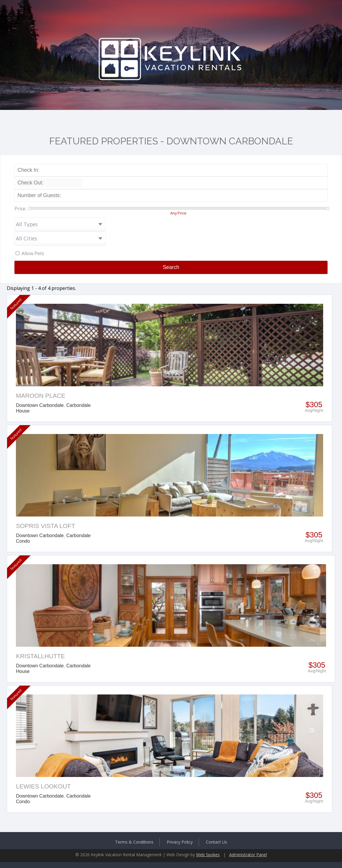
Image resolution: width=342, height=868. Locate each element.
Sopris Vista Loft (46, 526)
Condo (23, 541)
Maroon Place (41, 396)
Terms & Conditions (134, 842)
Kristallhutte (40, 656)
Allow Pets (33, 253)
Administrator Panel (248, 855)
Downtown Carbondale (40, 405)
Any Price (178, 213)
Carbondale (79, 405)
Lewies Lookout (43, 786)
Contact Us (217, 842)
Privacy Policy (180, 842)
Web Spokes (208, 855)
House (23, 411)
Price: (20, 209)
